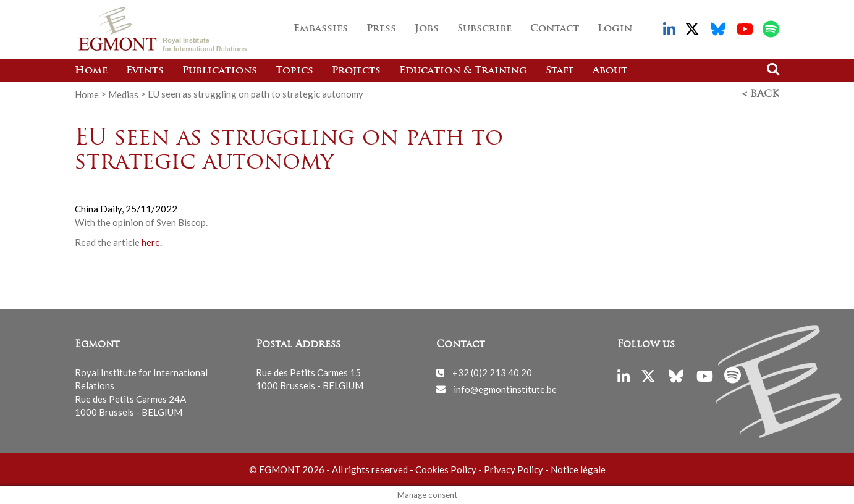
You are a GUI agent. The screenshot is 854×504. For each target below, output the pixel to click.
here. (152, 242)
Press (381, 29)
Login (615, 29)
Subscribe (484, 29)
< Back (761, 94)
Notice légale (578, 469)
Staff (560, 71)
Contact (555, 29)
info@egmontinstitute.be (505, 388)
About (610, 71)
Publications (220, 71)
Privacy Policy (514, 469)
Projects (356, 71)
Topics (294, 71)
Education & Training (463, 71)
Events (145, 71)
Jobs (427, 29)
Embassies (321, 29)
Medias (123, 94)
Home (91, 71)
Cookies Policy (446, 469)
